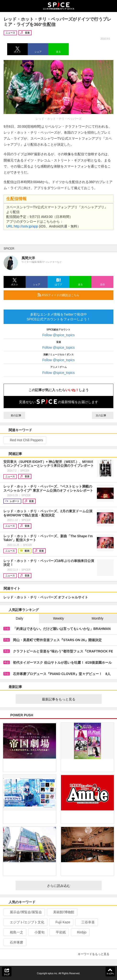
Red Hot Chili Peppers (24, 440)
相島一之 (14, 932)
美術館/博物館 (62, 912)
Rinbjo (80, 932)
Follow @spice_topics (59, 335)
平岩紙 (59, 932)
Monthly (97, 618)
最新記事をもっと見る (70, 699)
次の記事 (103, 415)
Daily (19, 618)
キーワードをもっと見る (96, 954)
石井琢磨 (14, 942)
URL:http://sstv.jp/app (22, 226)
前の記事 (14, 415)
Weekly (59, 618)
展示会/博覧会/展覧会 (24, 912)
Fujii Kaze (61, 922)
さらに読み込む (72, 886)
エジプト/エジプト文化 (25, 922)
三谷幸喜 (86, 922)
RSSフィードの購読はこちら (74, 295)
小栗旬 (37, 932)
